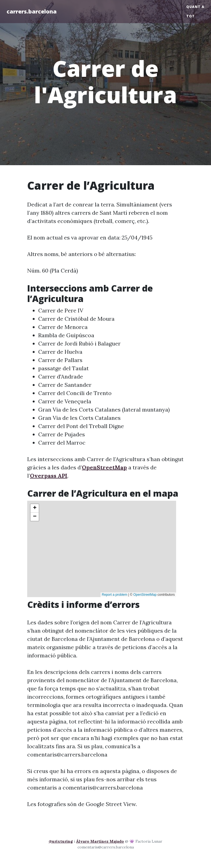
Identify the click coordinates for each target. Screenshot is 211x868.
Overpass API (49, 476)
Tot (191, 16)
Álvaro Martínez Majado (100, 841)
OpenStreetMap (104, 467)
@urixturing (61, 841)
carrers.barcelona (32, 11)
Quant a (195, 7)
